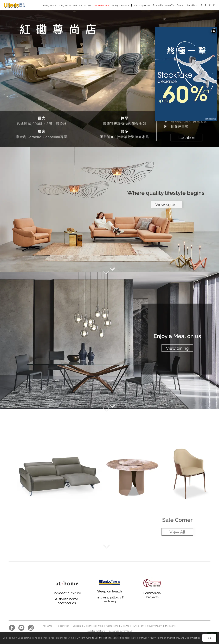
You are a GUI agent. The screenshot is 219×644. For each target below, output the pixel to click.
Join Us (125, 626)
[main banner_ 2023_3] (109, 477)
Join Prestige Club (94, 626)
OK (209, 638)
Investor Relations (96, 631)
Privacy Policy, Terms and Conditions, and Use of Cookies (171, 638)
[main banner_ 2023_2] (109, 340)
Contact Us (112, 626)
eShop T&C (138, 626)
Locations (192, 5)
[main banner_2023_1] (109, 209)
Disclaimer (171, 626)
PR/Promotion (63, 626)
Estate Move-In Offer (164, 5)
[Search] (201, 5)
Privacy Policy (154, 626)
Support (181, 5)
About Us (47, 626)
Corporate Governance (120, 631)
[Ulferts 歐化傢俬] (15, 5)
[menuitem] (164, 5)
